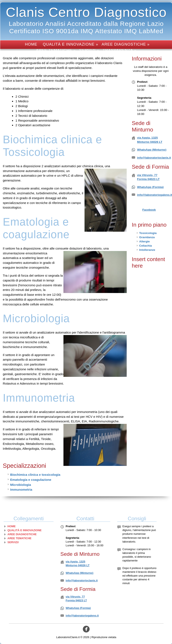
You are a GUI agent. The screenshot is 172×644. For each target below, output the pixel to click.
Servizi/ (13, 542)
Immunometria (21, 490)
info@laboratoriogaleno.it (82, 616)
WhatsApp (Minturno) (152, 150)
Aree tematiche (19, 538)
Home (31, 44)
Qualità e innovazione (24, 530)
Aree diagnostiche (22, 534)
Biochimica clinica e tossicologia (35, 475)
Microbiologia (21, 485)
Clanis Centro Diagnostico (86, 12)
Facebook (149, 210)
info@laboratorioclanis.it (154, 158)
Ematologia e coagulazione (31, 480)
